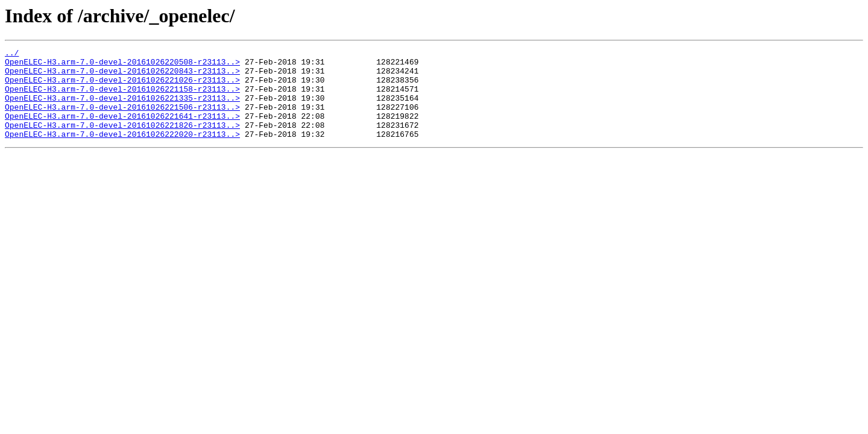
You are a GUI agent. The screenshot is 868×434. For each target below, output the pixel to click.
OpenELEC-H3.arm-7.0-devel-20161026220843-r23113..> (122, 76)
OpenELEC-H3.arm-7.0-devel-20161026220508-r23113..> (122, 65)
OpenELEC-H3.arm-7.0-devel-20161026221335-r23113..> (122, 108)
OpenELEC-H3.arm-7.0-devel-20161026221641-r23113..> (122, 130)
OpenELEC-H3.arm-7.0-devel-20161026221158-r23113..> (122, 98)
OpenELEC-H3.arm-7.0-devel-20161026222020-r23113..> (122, 152)
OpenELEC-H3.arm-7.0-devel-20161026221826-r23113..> (122, 141)
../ (12, 54)
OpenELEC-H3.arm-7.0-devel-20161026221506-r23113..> (122, 119)
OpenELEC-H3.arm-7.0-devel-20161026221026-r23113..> (122, 87)
